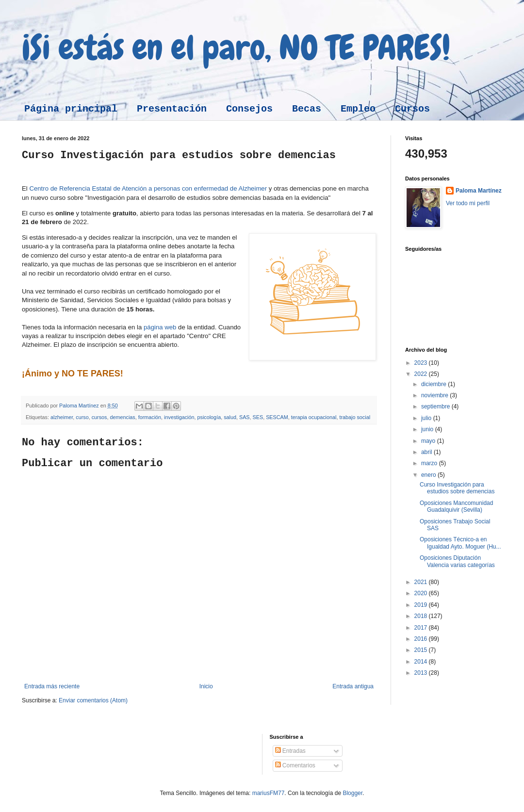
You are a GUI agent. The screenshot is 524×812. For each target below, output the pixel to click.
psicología (209, 417)
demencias (122, 417)
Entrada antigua (353, 686)
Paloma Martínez (479, 191)
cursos (99, 417)
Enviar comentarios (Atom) (93, 700)
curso (82, 417)
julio (427, 418)
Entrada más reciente (52, 686)
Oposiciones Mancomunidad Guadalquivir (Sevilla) (456, 506)
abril (427, 452)
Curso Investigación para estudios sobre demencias (457, 488)
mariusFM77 (269, 793)
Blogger (352, 793)
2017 (422, 628)
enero (429, 475)
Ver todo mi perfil (468, 203)
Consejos (249, 109)
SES (258, 417)
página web (160, 327)
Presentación (172, 109)
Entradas (290, 751)
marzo (430, 463)
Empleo (358, 109)
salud (230, 417)
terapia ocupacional (314, 417)
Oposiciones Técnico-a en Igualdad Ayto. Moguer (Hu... (460, 543)
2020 (422, 593)
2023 (422, 363)
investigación (179, 417)
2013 (422, 673)
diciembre (434, 384)
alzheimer (62, 417)
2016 (422, 639)
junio (428, 429)
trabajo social (355, 417)
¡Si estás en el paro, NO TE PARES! (236, 48)
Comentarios (295, 765)
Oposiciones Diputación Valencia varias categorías (457, 561)
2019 (422, 605)
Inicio (206, 686)
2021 (422, 582)
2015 (422, 650)
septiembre (436, 406)
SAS (245, 417)
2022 (422, 374)
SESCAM (277, 417)
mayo (429, 441)
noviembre (435, 395)
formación (150, 417)
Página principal (71, 109)
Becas (307, 109)
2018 (422, 616)
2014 (422, 662)
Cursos (412, 109)
